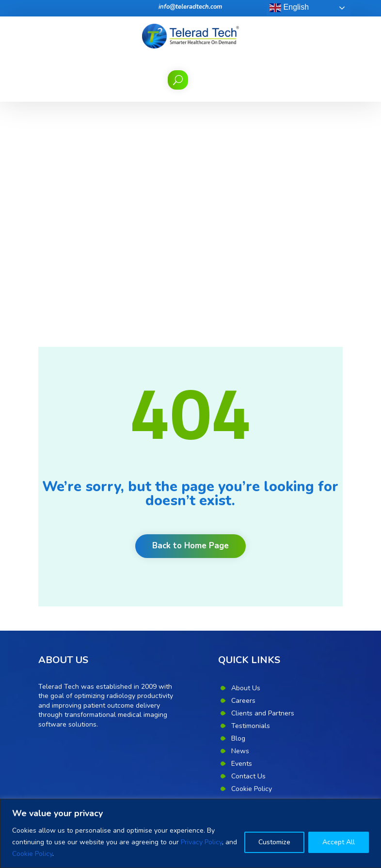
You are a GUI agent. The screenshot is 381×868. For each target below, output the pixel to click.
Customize (274, 842)
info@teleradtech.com (190, 7)
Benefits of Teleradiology (77, 672)
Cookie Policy (32, 854)
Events (242, 542)
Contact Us (248, 555)
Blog (238, 517)
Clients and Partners (263, 492)
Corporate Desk (255, 593)
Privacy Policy (201, 842)
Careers (243, 479)
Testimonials (251, 504)
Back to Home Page (190, 325)
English (289, 8)
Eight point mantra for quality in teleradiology (108, 657)
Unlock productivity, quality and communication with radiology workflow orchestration (100, 749)
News (240, 530)
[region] (190, 833)
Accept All (339, 842)
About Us (246, 467)
